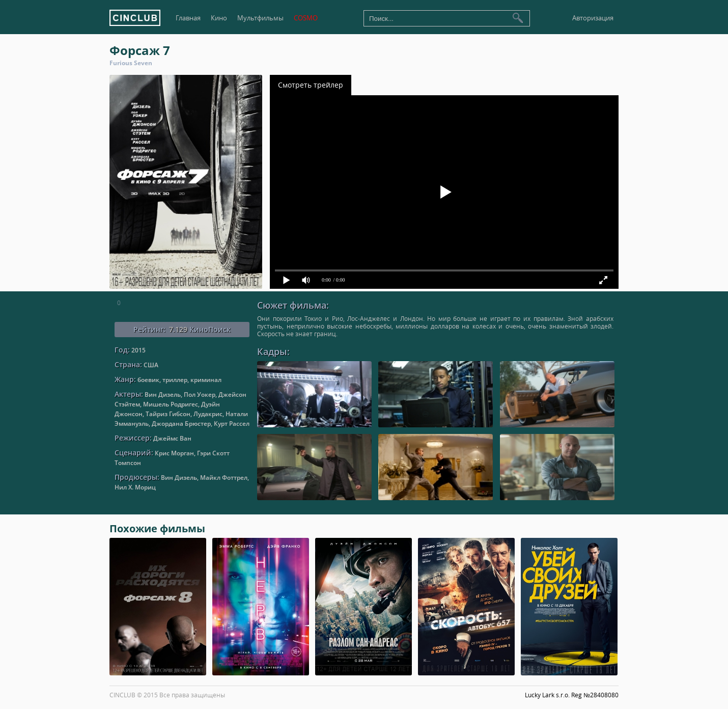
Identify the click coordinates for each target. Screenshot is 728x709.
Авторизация (593, 18)
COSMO (306, 18)
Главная (188, 18)
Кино (219, 18)
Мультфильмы (260, 18)
